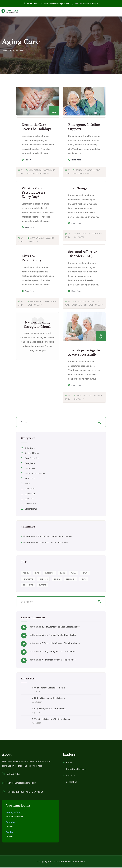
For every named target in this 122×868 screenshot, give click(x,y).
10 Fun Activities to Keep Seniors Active (55, 536)
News (27, 483)
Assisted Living (93, 170)
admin (21, 174)
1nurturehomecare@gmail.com (55, 4)
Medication (30, 478)
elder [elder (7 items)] (62, 573)
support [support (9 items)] (43, 585)
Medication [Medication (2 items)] (71, 579)
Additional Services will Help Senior (59, 660)
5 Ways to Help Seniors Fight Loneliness (61, 643)
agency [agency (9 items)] (26, 573)
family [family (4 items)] (73, 573)
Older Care (30, 488)
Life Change (78, 188)
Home (67, 763)
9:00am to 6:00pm (86, 3)
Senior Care (30, 504)
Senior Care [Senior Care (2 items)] (28, 585)
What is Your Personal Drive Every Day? (34, 192)
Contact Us (70, 782)
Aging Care (33, 170)
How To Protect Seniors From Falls (49, 688)
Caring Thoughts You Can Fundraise (60, 651)
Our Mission (30, 493)
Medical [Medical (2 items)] (57, 579)
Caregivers (44, 170)
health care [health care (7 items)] (28, 579)
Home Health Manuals (41, 174)
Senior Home (31, 509)
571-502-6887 (30, 3)
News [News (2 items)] (83, 579)
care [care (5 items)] (37, 573)
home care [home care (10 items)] (43, 579)
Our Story (29, 499)
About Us (69, 776)
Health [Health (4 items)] (85, 573)
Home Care (79, 399)
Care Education (48, 238)
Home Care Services (74, 769)
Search (99, 602)
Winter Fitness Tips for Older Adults (53, 542)
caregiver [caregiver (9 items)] (49, 573)
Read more (30, 160)
